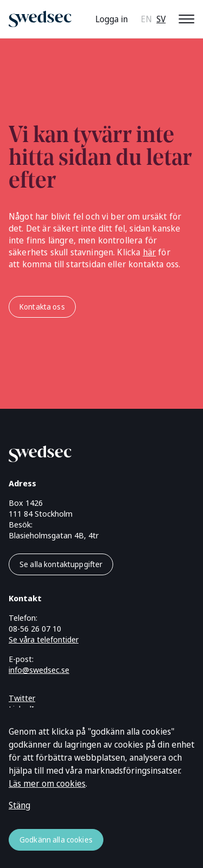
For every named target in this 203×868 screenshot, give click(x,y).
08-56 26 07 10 (35, 628)
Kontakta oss (42, 307)
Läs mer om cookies (47, 783)
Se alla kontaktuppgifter (61, 564)
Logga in (112, 19)
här (149, 252)
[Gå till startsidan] (89, 452)
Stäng (19, 805)
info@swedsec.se (39, 670)
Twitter (22, 698)
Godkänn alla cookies (56, 840)
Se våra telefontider (44, 639)
